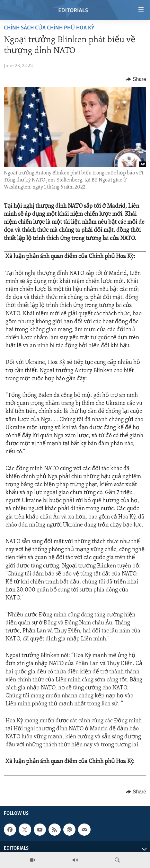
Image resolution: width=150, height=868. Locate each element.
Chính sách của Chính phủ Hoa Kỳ (49, 28)
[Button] (136, 79)
